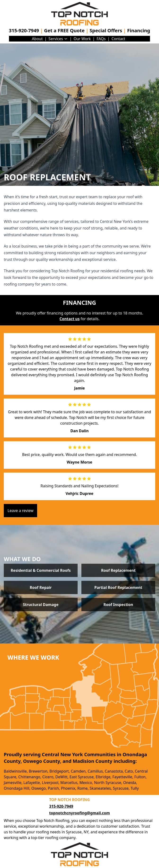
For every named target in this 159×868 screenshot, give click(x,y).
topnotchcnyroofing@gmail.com (80, 813)
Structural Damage (41, 605)
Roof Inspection (118, 605)
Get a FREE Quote (64, 30)
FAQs (101, 39)
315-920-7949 (24, 30)
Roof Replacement (118, 570)
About (37, 39)
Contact (118, 39)
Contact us (70, 319)
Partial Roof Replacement (118, 587)
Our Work (82, 39)
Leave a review (20, 511)
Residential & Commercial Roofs (41, 570)
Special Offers (106, 30)
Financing (139, 30)
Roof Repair (41, 587)
